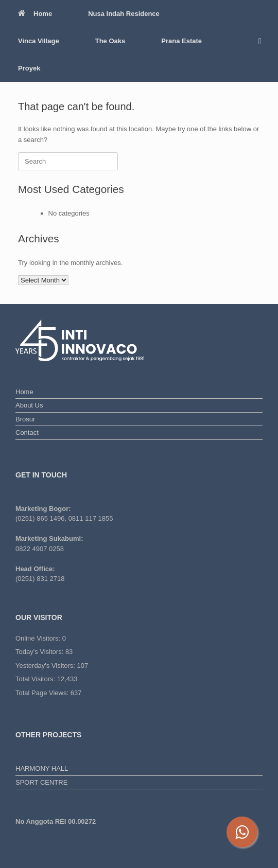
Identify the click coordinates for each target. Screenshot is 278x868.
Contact (27, 432)
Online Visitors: (39, 638)
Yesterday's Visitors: (46, 666)
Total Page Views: (43, 693)
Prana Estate (181, 41)
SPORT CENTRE (41, 782)
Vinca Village (39, 41)
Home (35, 14)
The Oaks (110, 41)
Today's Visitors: (40, 652)
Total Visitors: (36, 679)
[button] (263, 41)
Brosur (25, 419)
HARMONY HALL (42, 768)
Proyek (29, 68)
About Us (29, 405)
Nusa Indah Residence (124, 14)
